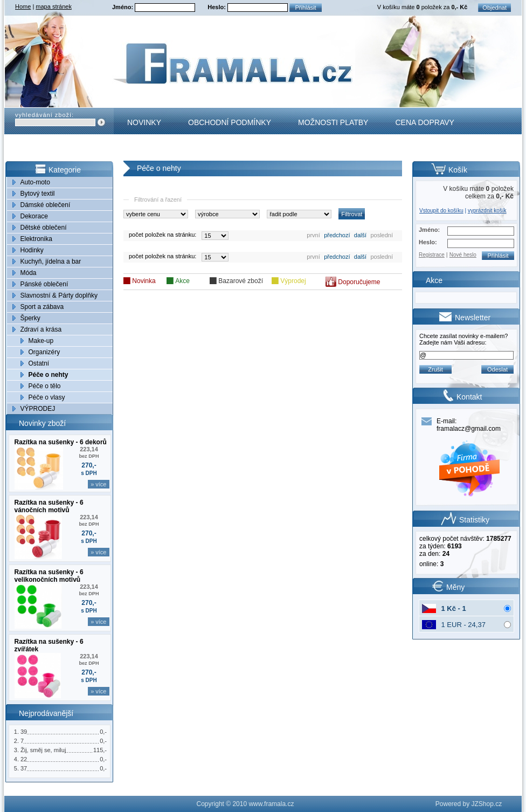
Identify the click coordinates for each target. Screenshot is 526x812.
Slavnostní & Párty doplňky (59, 295)
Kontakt (145, 149)
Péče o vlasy (47, 397)
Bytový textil (38, 194)
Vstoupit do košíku (441, 211)
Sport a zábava (42, 307)
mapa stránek (54, 6)
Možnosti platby (333, 122)
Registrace (432, 255)
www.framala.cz (271, 804)
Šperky (30, 318)
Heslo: (217, 7)
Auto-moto (35, 182)
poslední (382, 235)
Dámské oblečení (46, 205)
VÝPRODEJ (38, 409)
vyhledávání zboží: (44, 115)
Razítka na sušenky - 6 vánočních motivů (49, 506)
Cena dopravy (424, 122)
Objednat (494, 8)
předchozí (337, 235)
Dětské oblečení (44, 228)
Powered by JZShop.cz (469, 804)
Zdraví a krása (41, 329)
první (313, 235)
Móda (29, 273)
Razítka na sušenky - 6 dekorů (61, 442)
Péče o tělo (45, 386)
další (360, 235)
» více (98, 484)
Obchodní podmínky (230, 122)
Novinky (144, 122)
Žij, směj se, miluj (43, 750)
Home (23, 6)
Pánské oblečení (44, 284)
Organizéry (44, 352)
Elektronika (36, 239)
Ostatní (39, 363)
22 (24, 759)
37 (24, 768)
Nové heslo (463, 255)
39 (24, 732)
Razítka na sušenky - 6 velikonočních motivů (49, 576)
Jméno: (123, 7)
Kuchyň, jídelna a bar (51, 262)
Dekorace (34, 216)
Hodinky (32, 250)
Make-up (41, 341)
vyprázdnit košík (487, 211)
